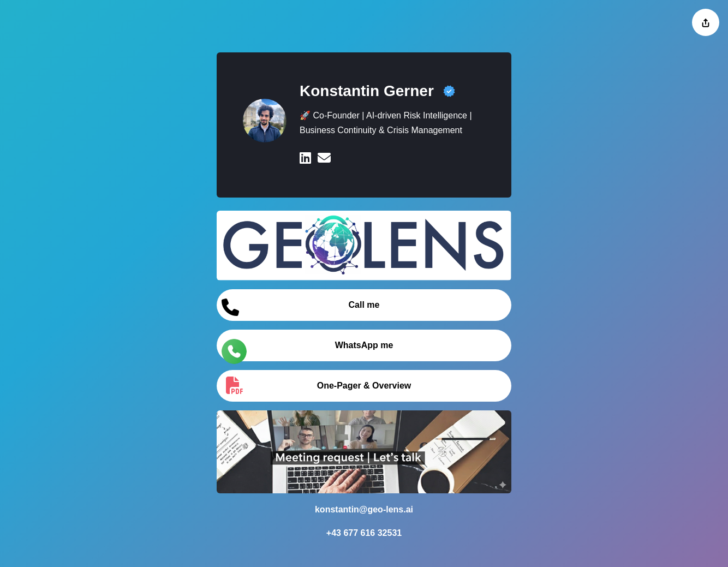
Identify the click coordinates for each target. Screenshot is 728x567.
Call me (300, 307)
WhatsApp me (307, 350)
